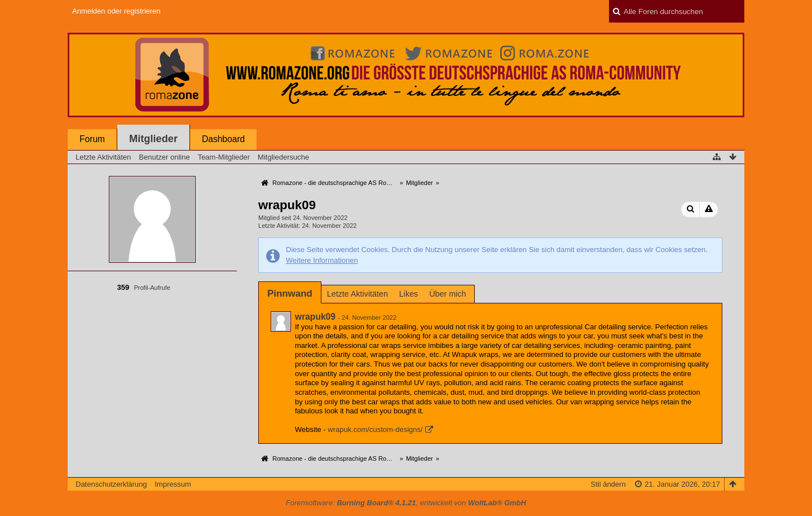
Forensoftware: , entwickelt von (406, 503)
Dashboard (223, 139)
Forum (92, 139)
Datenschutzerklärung (111, 484)
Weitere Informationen (322, 260)
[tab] (290, 294)
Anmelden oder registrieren (116, 11)
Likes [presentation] (409, 294)
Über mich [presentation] (447, 294)
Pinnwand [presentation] (290, 294)
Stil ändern (608, 484)
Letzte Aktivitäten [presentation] (358, 294)
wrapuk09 (315, 317)
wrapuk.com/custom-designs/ (375, 429)
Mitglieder (153, 139)
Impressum (173, 484)
